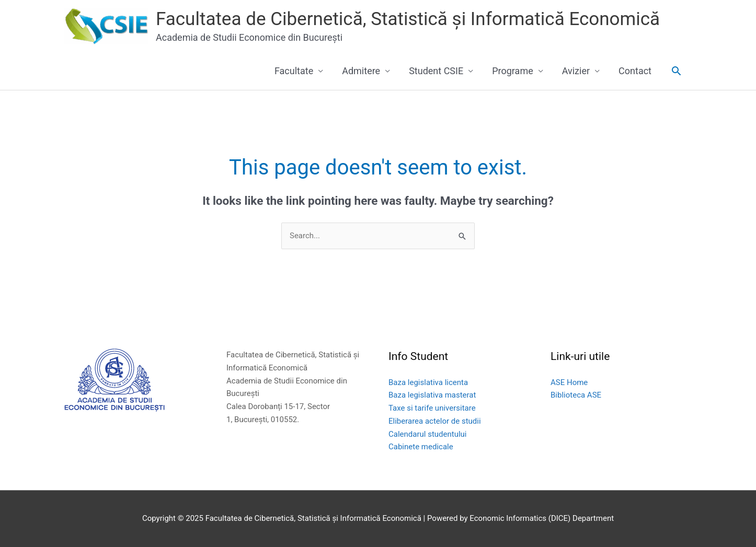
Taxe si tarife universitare (432, 408)
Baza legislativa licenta (428, 382)
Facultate (294, 71)
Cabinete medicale (421, 447)
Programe (513, 71)
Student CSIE (436, 71)
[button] (676, 71)
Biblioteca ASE (576, 395)
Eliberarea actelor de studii (435, 421)
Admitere (361, 71)
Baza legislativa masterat (432, 395)
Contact (635, 71)
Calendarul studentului (428, 434)
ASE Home (569, 382)
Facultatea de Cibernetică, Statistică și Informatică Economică (408, 19)
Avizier (576, 71)
